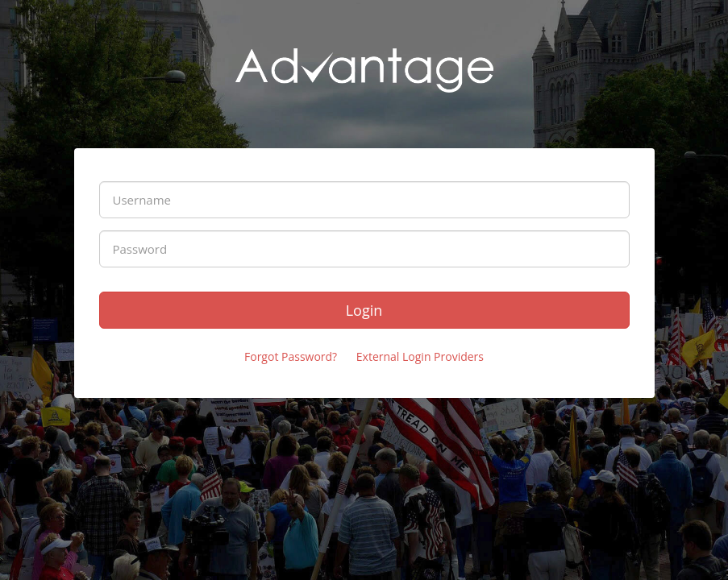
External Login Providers (420, 356)
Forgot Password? (291, 356)
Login (364, 310)
